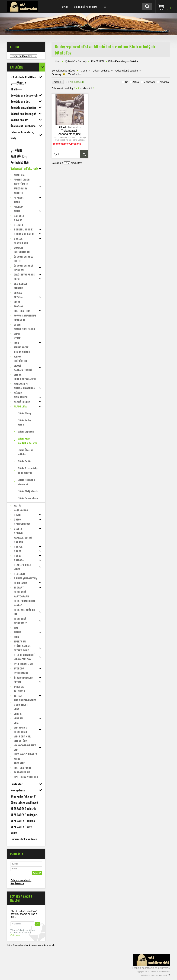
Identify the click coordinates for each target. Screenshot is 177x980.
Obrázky (57, 74)
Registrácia (17, 883)
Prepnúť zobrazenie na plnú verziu (151, 968)
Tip (126, 82)
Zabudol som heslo (21, 880)
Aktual (136, 82)
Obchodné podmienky (86, 7)
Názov (72, 71)
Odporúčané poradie (127, 71)
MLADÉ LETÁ (98, 61)
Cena (84, 71)
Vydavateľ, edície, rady (76, 61)
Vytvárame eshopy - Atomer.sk (155, 975)
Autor (58, 82)
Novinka (164, 82)
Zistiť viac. (15, 935)
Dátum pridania (101, 71)
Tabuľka (73, 74)
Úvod (65, 7)
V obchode (150, 82)
